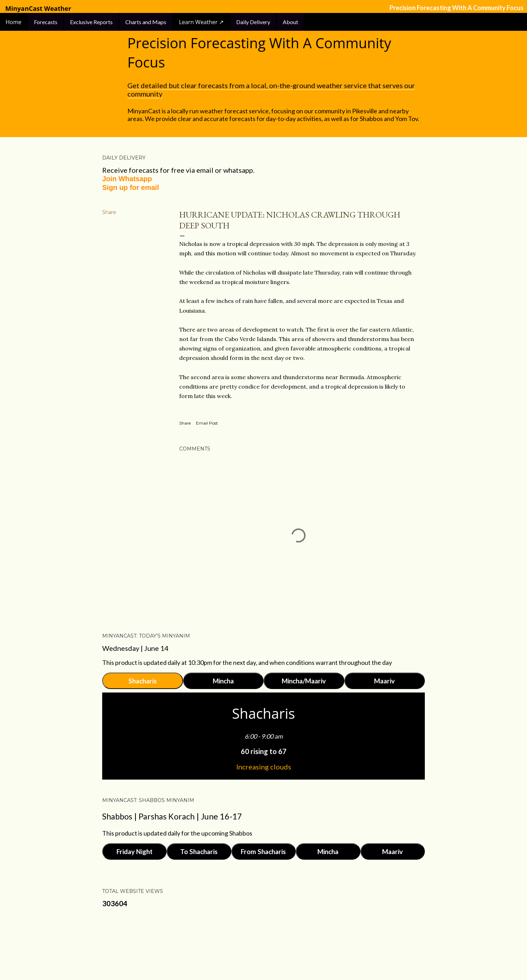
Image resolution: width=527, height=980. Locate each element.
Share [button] (109, 212)
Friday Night (135, 851)
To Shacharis (199, 851)
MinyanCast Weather (38, 9)
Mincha (223, 681)
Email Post (207, 423)
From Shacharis (263, 851)
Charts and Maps (146, 22)
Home (14, 22)
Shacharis (143, 681)
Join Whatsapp (127, 179)
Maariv (384, 681)
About (290, 22)
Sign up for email (131, 187)
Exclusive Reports (91, 22)
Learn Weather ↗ (201, 22)
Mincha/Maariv (304, 681)
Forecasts (46, 22)
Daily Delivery (253, 22)
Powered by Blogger (263, 947)
